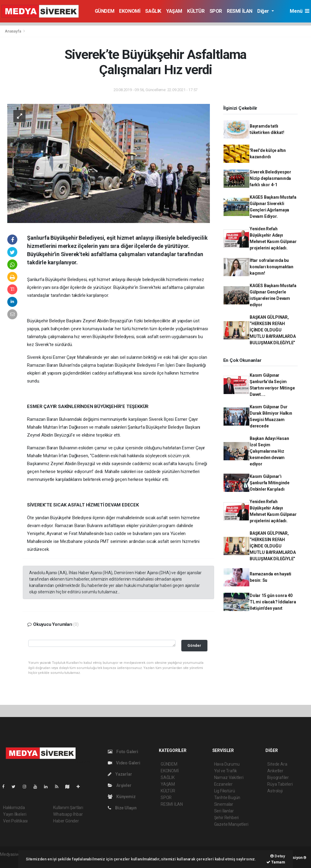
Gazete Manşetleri (231, 824)
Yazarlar (120, 774)
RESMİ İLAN (240, 11)
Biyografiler (278, 777)
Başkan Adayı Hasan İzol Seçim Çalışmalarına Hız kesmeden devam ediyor (269, 451)
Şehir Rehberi (227, 818)
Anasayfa (13, 31)
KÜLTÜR (196, 11)
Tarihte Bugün (227, 798)
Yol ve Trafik (226, 771)
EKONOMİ (130, 11)
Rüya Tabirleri (280, 784)
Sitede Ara (277, 764)
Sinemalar (224, 804)
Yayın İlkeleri (15, 814)
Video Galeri (124, 763)
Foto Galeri (123, 752)
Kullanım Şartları (68, 808)
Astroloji (275, 791)
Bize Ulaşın (122, 808)
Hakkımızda (14, 808)
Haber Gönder (66, 821)
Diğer (264, 11)
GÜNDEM (105, 11)
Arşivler (120, 785)
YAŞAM (174, 11)
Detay (278, 856)
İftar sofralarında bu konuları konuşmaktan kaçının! (272, 267)
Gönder (194, 645)
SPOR (216, 11)
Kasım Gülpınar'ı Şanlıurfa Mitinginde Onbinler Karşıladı (270, 483)
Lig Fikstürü (225, 791)
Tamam (276, 862)
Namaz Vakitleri (229, 777)
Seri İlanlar (224, 811)
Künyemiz (122, 797)
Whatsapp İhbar (68, 814)
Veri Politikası (15, 821)
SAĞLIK (153, 11)
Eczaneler (223, 784)
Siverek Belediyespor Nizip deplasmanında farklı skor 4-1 (270, 178)
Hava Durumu (227, 764)
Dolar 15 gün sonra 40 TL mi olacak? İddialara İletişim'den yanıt (273, 602)
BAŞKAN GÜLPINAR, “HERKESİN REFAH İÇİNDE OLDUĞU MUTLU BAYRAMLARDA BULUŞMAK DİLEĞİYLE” (273, 330)
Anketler (275, 771)
